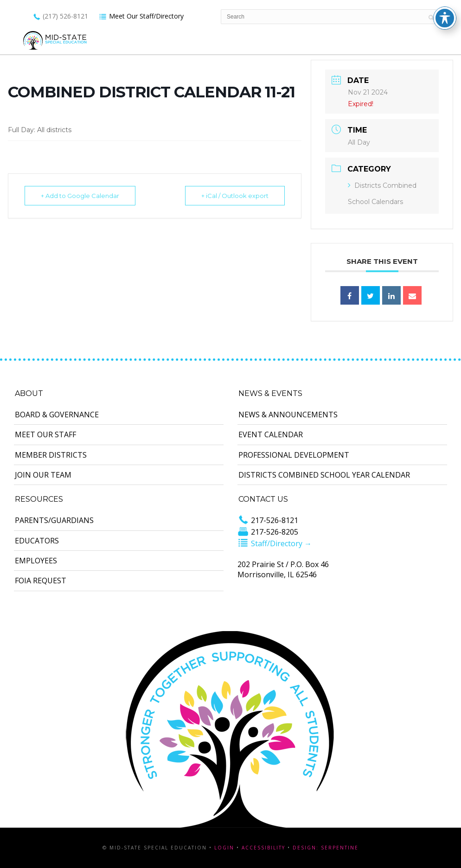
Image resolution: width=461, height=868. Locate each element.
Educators (37, 541)
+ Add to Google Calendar (80, 196)
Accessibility (263, 848)
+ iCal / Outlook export (235, 196)
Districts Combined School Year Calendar (324, 475)
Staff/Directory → (275, 543)
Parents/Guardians (54, 520)
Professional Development (294, 455)
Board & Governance (57, 415)
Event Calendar (271, 434)
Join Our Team (43, 475)
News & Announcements (288, 415)
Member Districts (51, 455)
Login (224, 848)
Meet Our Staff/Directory (141, 16)
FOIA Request (41, 581)
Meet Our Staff (45, 434)
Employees (36, 561)
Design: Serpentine (326, 848)
